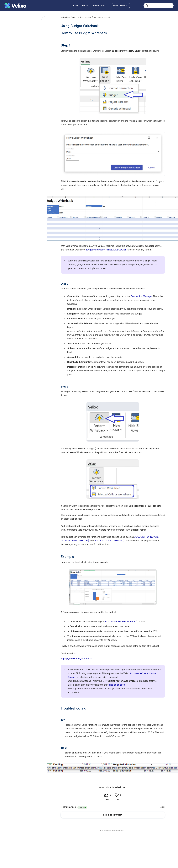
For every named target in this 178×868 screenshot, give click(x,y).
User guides (85, 17)
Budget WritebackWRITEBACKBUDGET (106, 250)
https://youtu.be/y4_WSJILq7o (76, 659)
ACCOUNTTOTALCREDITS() (109, 541)
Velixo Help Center (69, 17)
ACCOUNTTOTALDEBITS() (75, 541)
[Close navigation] (43, 18)
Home (75, 5)
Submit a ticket (99, 5)
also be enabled (117, 685)
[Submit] (147, 6)
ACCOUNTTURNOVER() (147, 537)
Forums (85, 5)
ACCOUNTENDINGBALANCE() (121, 621)
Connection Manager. (141, 296)
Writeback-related (102, 17)
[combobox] (159, 6)
